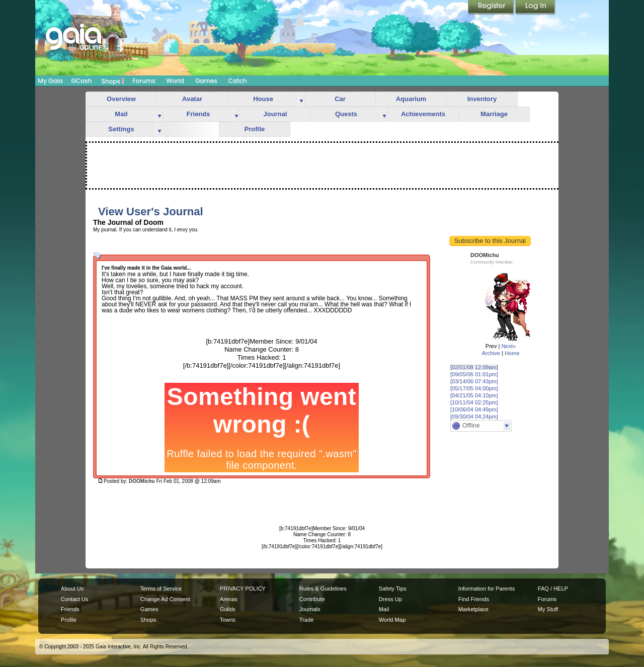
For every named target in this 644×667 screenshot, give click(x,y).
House (263, 99)
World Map (392, 620)
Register (492, 8)
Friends (198, 114)
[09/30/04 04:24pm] (474, 416)
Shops (113, 81)
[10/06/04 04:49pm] (474, 409)
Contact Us (75, 599)
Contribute (312, 599)
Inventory (482, 99)
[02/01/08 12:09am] (474, 367)
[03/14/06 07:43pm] (474, 381)
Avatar (192, 99)
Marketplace (473, 609)
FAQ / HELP (553, 589)
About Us (72, 589)
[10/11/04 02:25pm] (474, 402)
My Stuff (548, 609)
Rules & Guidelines (323, 589)
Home (512, 353)
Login (535, 8)
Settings (121, 129)
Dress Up (390, 599)
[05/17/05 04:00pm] (474, 388)
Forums (144, 81)
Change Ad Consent (165, 599)
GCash (82, 81)
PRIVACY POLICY (243, 589)
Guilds (228, 609)
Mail (121, 114)
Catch (238, 81)
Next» (508, 346)
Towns (228, 620)
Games (206, 81)
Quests (346, 114)
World (175, 81)
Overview (121, 99)
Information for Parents (487, 589)
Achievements (423, 114)
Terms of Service (161, 589)
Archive (491, 353)
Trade (306, 620)
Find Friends (474, 599)
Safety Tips (393, 589)
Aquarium (411, 99)
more (301, 99)
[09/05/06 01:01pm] (474, 374)
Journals (310, 609)
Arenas (229, 599)
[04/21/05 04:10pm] (474, 395)
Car (340, 99)
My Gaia (50, 81)
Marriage (494, 114)
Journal (275, 114)
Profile (255, 129)
